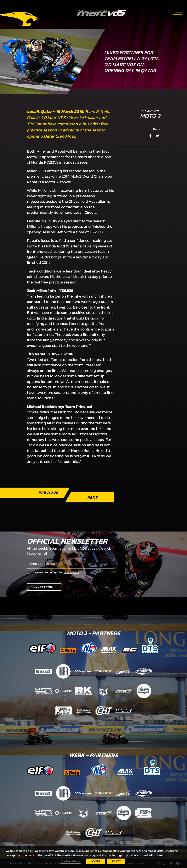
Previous (48, 492)
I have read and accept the (55, 572)
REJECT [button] (116, 861)
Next (92, 497)
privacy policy (71, 572)
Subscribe (44, 587)
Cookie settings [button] (71, 861)
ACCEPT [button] (96, 861)
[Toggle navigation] (177, 12)
